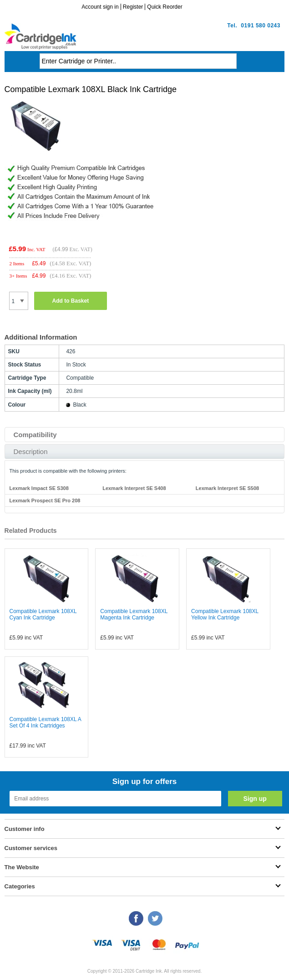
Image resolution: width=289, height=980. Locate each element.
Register (133, 7)
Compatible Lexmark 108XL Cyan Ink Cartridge (43, 614)
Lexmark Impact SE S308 (39, 488)
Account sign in (100, 7)
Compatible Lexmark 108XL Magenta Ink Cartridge (134, 614)
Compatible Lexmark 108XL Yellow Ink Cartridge (225, 614)
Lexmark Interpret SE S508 (227, 488)
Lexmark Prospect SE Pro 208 (45, 500)
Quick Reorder (165, 7)
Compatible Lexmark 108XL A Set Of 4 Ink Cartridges (46, 722)
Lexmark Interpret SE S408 (134, 488)
